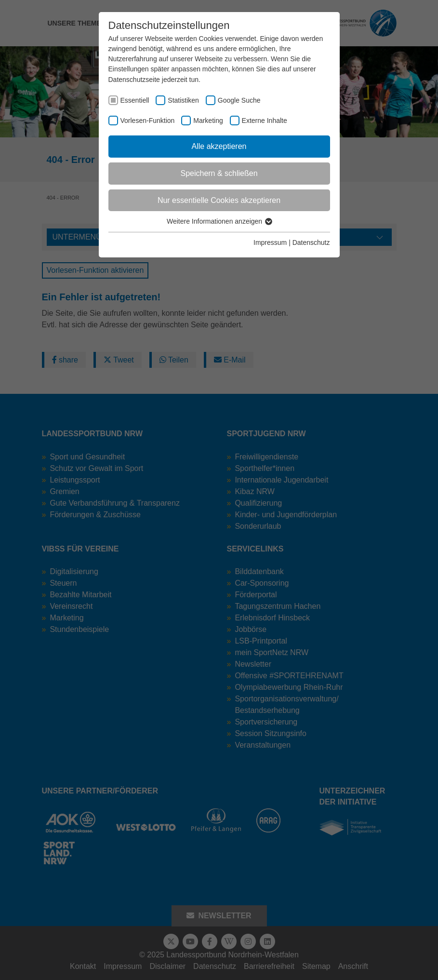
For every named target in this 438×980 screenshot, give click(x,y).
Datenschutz (311, 242)
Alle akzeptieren (219, 146)
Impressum (270, 242)
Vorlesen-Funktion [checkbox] (148, 121)
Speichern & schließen (219, 173)
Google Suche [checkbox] (239, 100)
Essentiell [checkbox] (135, 100)
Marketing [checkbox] (208, 121)
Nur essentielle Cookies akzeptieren (219, 200)
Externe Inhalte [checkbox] (265, 121)
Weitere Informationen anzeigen (219, 221)
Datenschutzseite (134, 80)
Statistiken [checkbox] (183, 100)
